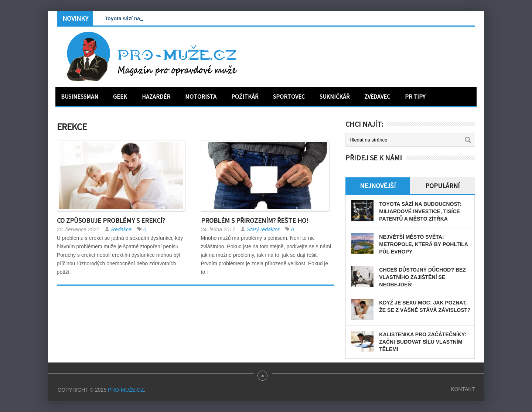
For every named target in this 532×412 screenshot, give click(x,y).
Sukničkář (335, 96)
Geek (120, 96)
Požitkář (245, 96)
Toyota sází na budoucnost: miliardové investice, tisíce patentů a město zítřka (420, 211)
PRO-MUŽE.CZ (126, 390)
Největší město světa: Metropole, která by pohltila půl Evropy (423, 244)
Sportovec (289, 96)
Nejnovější (378, 186)
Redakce (121, 229)
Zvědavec (377, 96)
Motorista (201, 96)
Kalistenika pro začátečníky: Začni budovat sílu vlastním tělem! (423, 342)
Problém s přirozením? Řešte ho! (255, 220)
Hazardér (156, 96)
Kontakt (463, 389)
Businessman (80, 96)
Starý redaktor (263, 229)
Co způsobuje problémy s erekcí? (111, 220)
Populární (442, 186)
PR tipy (415, 96)
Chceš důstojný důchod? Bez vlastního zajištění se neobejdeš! (422, 277)
